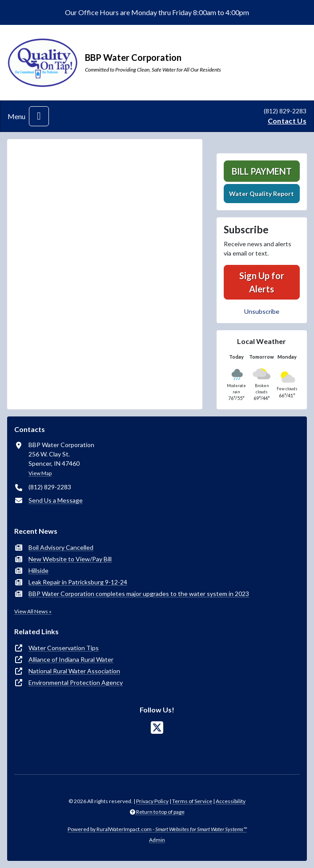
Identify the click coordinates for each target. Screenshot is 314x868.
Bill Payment (262, 171)
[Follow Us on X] (157, 728)
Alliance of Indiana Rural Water (71, 659)
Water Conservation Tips (64, 648)
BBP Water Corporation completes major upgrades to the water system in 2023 (139, 594)
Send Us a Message (56, 500)
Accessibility (231, 801)
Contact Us (287, 121)
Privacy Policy (152, 801)
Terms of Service (192, 801)
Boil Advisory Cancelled (61, 547)
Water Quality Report (262, 194)
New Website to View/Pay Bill (70, 559)
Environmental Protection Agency (76, 682)
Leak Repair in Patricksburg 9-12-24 (78, 582)
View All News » (33, 611)
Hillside (38, 570)
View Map (40, 473)
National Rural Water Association (74, 671)
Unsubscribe (262, 311)
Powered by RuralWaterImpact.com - (157, 829)
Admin (157, 840)
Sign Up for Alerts (262, 282)
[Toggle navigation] (39, 116)
